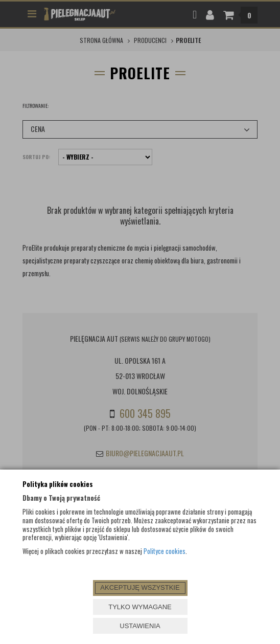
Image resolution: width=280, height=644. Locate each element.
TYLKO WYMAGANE (140, 607)
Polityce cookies (165, 551)
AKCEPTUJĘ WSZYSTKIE (140, 587)
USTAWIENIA (140, 626)
